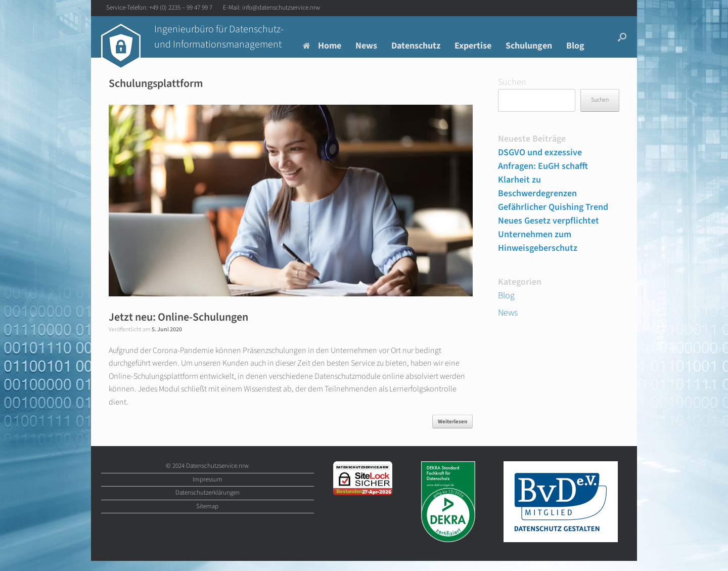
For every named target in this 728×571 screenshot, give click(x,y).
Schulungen (529, 46)
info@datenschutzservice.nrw (281, 8)
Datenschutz (416, 46)
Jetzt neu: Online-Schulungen (178, 317)
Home (322, 46)
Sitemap (207, 506)
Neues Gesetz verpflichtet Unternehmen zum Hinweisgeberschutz (549, 234)
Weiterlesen (452, 422)
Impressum (208, 479)
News (366, 46)
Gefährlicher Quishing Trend (553, 207)
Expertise (473, 46)
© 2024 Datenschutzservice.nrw (207, 466)
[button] (622, 37)
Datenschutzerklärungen (208, 493)
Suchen (512, 82)
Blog (575, 46)
